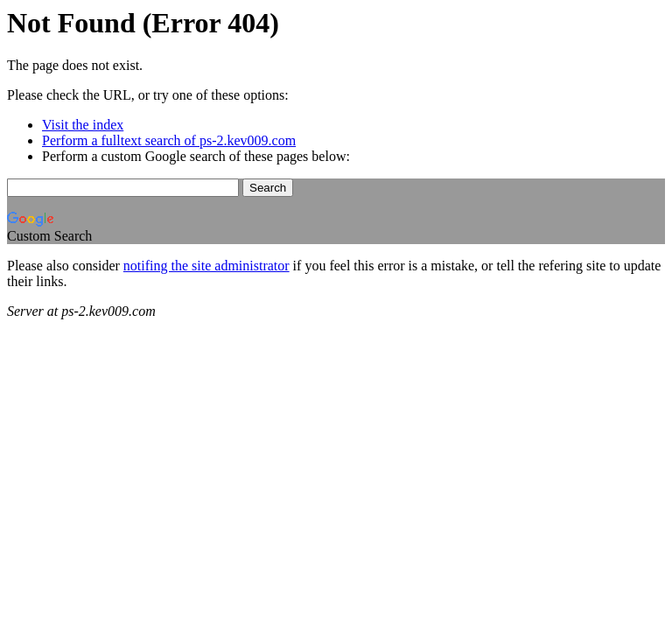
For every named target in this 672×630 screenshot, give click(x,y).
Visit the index (83, 125)
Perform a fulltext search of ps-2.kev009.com (169, 140)
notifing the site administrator (206, 266)
